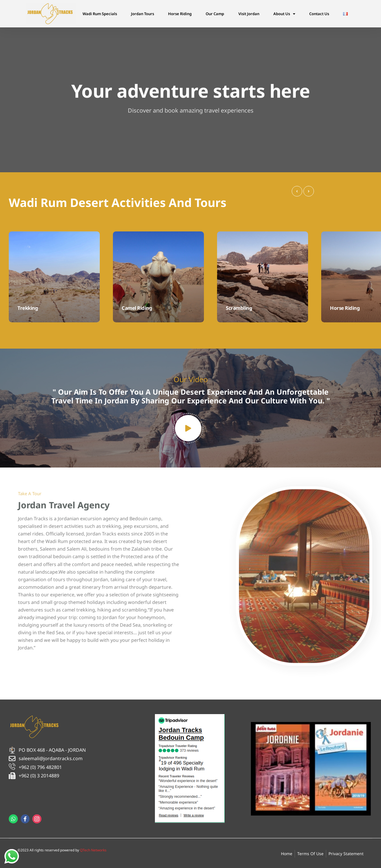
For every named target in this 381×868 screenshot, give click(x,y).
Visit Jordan (249, 14)
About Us (284, 14)
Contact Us (319, 14)
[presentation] (297, 191)
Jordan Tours (143, 14)
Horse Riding (180, 14)
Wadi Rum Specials (100, 14)
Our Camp (215, 14)
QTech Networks (93, 850)
